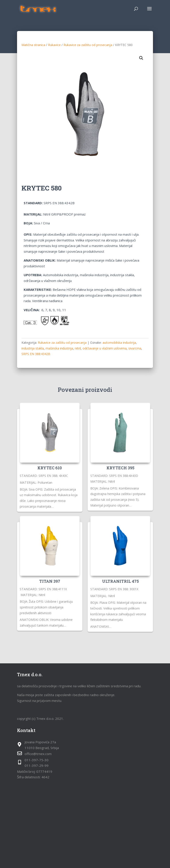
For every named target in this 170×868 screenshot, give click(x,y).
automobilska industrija (119, 343)
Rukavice (54, 45)
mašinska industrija (59, 348)
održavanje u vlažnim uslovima (105, 348)
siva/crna (135, 348)
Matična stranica (33, 45)
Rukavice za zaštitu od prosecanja (88, 45)
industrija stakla (33, 348)
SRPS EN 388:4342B (36, 354)
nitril (78, 348)
